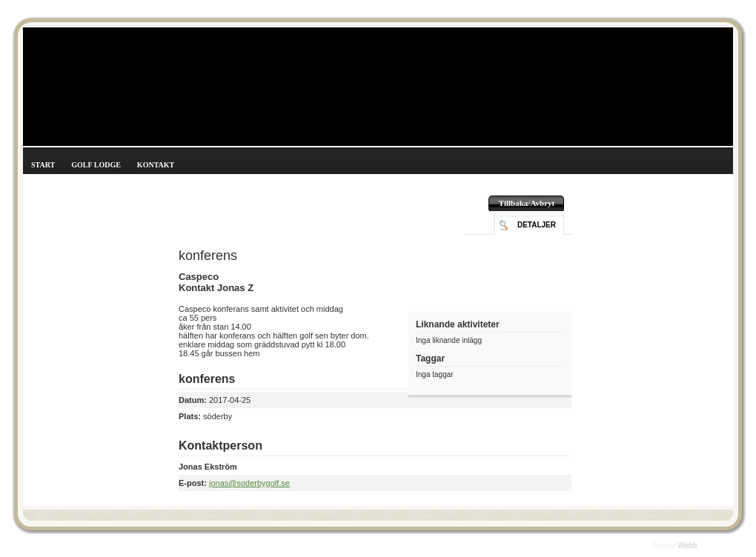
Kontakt (156, 165)
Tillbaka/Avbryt (527, 203)
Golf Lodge (96, 165)
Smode (665, 546)
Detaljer (537, 225)
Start (43, 165)
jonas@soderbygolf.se (249, 483)
